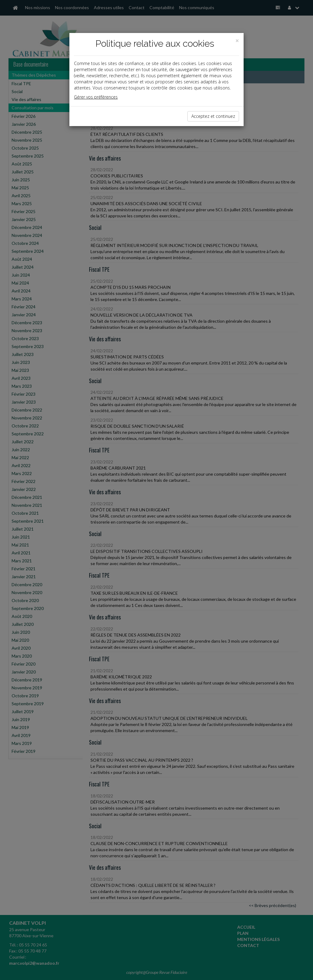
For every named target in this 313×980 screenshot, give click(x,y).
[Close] (237, 41)
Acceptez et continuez (213, 116)
